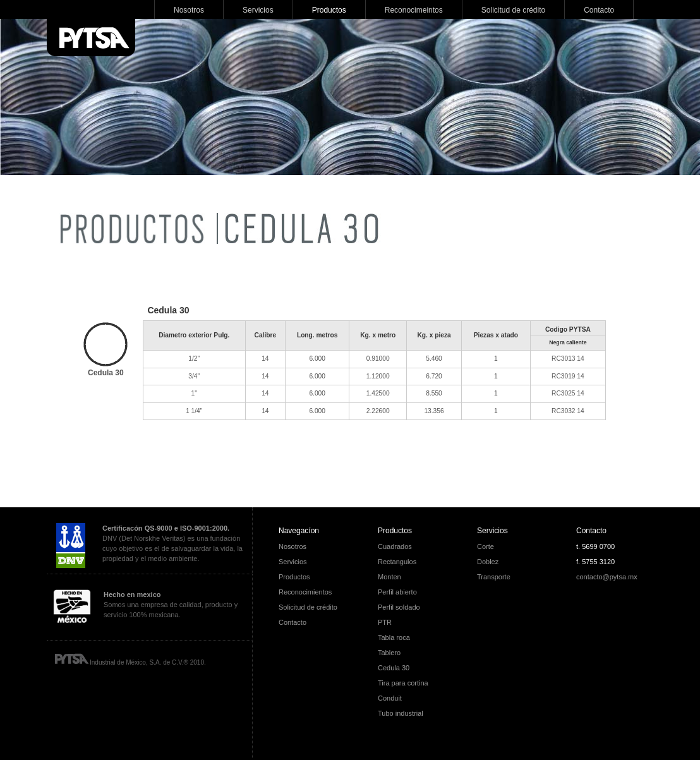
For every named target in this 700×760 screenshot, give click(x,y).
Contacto (591, 531)
